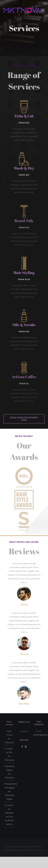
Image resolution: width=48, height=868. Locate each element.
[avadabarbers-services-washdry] (24, 155)
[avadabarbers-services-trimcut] (24, 101)
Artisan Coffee (24, 378)
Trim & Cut (24, 116)
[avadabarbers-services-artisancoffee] (24, 364)
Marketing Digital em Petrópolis (9, 772)
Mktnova (40, 850)
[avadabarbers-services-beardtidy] (24, 207)
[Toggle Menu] (43, 10)
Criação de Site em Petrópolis (9, 754)
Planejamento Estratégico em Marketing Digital (9, 791)
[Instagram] (26, 747)
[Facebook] (22, 747)
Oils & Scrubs (24, 326)
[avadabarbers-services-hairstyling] (24, 258)
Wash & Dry (24, 169)
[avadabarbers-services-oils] (24, 311)
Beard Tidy (24, 222)
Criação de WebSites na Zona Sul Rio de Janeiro (9, 815)
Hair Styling (24, 273)
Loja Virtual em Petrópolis (9, 737)
